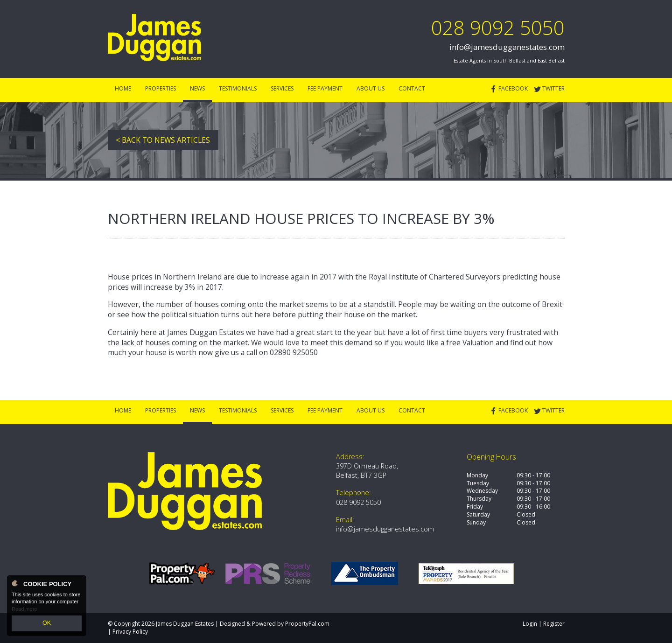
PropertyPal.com (307, 624)
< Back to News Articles (163, 140)
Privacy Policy (130, 632)
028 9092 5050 (498, 27)
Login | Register (544, 624)
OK (47, 624)
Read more (24, 610)
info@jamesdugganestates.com (507, 47)
